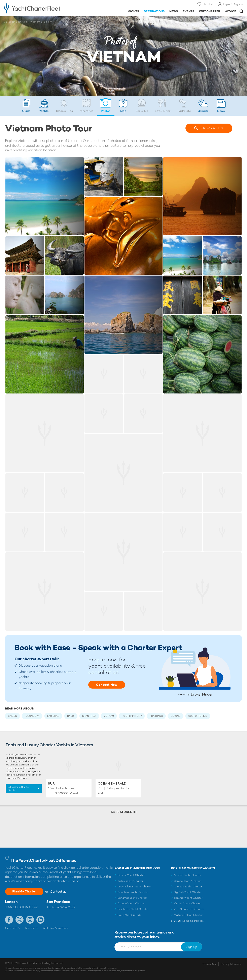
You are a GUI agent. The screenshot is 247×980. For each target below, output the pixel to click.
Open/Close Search (241, 11)
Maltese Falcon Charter (188, 915)
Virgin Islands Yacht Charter (135, 887)
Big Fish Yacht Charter (188, 892)
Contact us (58, 892)
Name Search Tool (193, 921)
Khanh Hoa (89, 716)
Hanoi (71, 716)
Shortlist (208, 4)
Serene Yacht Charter (187, 881)
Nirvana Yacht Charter (188, 875)
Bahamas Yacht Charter (132, 898)
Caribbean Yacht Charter (133, 892)
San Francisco (58, 902)
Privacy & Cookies (231, 964)
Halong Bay (32, 716)
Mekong (175, 716)
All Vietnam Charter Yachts (19, 789)
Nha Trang (156, 716)
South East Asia (18, 22)
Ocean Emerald (112, 783)
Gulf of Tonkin (198, 716)
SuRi (52, 783)
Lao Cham (53, 716)
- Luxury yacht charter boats (38, 8)
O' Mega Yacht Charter (188, 887)
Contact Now (107, 685)
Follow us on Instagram (30, 920)
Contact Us (13, 928)
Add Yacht (31, 928)
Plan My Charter (24, 891)
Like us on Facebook (9, 920)
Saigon (12, 716)
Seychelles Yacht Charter (133, 909)
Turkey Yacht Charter (130, 881)
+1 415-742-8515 (61, 907)
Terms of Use (209, 964)
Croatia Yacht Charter (131, 903)
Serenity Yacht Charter (188, 898)
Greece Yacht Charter (131, 875)
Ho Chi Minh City (132, 716)
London (11, 902)
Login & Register (233, 4)
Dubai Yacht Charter (130, 915)
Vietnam (35, 22)
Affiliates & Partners (56, 928)
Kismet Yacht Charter (187, 903)
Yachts (211, 128)
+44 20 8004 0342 (21, 907)
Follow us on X (20, 920)
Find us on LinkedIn (40, 920)
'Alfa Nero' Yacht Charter (189, 909)
